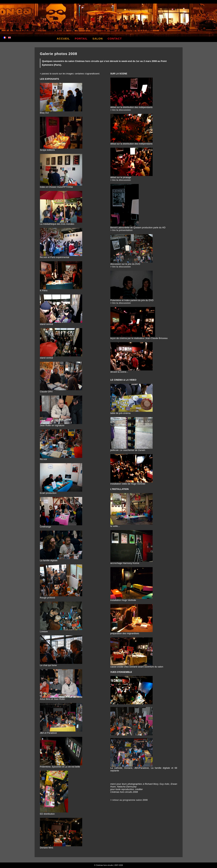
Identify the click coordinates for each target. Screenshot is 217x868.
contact (115, 39)
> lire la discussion (121, 110)
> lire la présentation (122, 230)
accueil (63, 39)
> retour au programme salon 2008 (129, 800)
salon (98, 39)
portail (81, 39)
